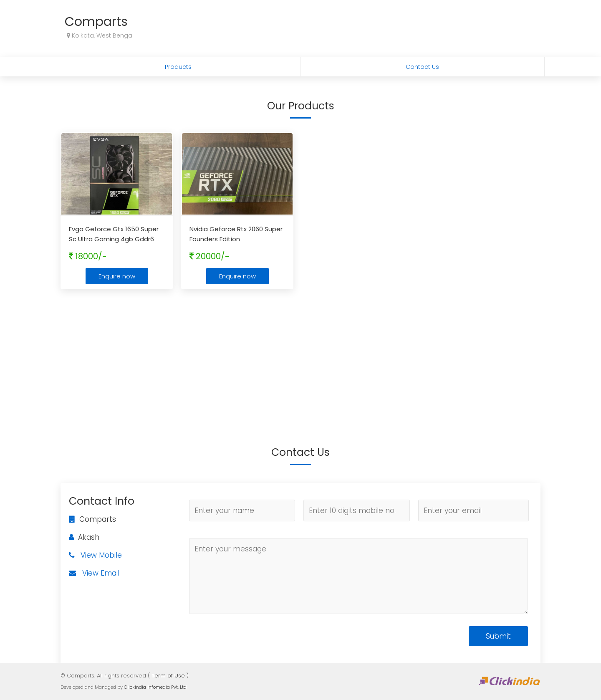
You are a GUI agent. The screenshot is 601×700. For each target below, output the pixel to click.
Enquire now (117, 276)
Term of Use (168, 676)
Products (178, 67)
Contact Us (422, 67)
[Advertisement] (300, 356)
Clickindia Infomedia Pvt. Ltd (155, 687)
